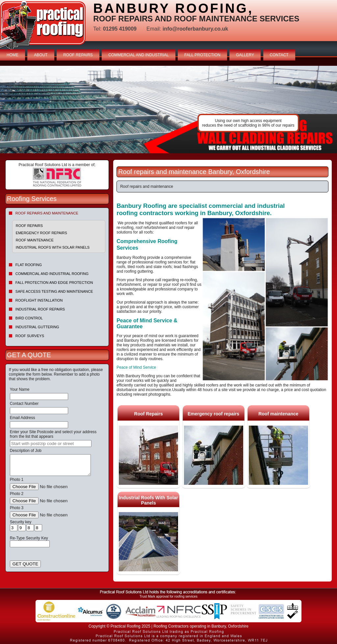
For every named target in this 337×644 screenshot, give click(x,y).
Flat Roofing (29, 265)
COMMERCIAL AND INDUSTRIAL (139, 55)
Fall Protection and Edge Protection (54, 283)
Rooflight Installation (39, 300)
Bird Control (29, 318)
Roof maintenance (35, 240)
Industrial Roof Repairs (40, 309)
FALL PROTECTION (202, 55)
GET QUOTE (25, 564)
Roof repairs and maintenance (47, 213)
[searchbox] (51, 444)
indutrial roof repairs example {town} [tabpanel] (168, 110)
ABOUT (41, 55)
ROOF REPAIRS (78, 55)
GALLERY (245, 55)
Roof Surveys (30, 336)
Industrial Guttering (37, 327)
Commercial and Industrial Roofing (52, 274)
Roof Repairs (29, 226)
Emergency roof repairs (41, 233)
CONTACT (279, 55)
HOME (13, 55)
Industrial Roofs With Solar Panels (53, 247)
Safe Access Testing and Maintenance (54, 291)
